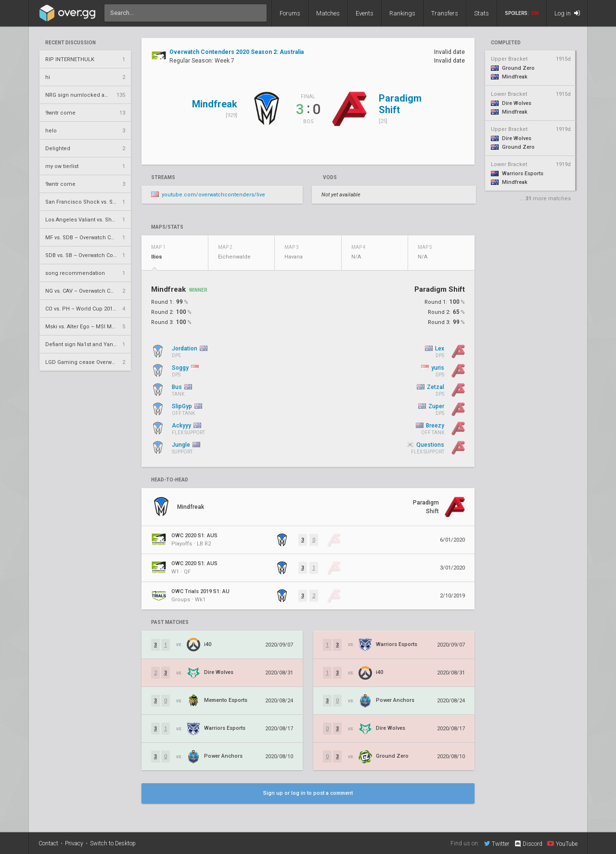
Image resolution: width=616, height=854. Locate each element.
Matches (328, 13)
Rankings (402, 13)
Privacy (74, 843)
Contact (48, 843)
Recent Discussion (71, 43)
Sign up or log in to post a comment (308, 793)
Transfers (445, 13)
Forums (290, 13)
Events (365, 13)
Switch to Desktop (113, 843)
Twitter (497, 843)
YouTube (562, 843)
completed (506, 43)
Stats (481, 13)
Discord (528, 844)
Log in (567, 13)
